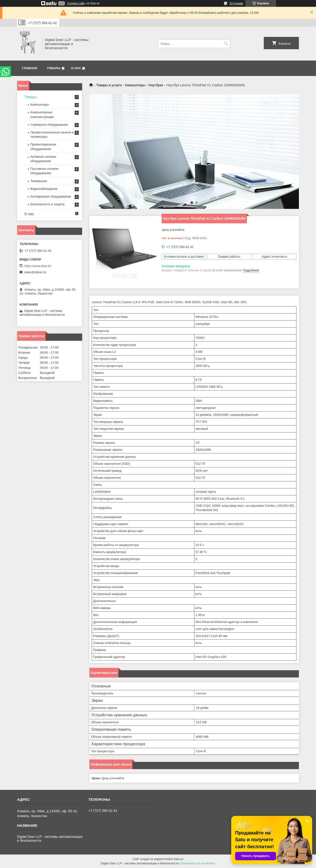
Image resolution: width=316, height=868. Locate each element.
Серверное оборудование (49, 125)
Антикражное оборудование (51, 196)
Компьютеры (135, 85)
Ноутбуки (156, 85)
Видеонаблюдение (44, 189)
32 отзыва (236, 3)
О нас (76, 68)
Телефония (39, 181)
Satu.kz (178, 859)
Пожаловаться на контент (198, 863)
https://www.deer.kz (38, 266)
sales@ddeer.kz (35, 272)
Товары (54, 68)
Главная (30, 68)
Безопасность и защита (47, 204)
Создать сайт (76, 3)
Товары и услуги (109, 85)
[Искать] (226, 44)
